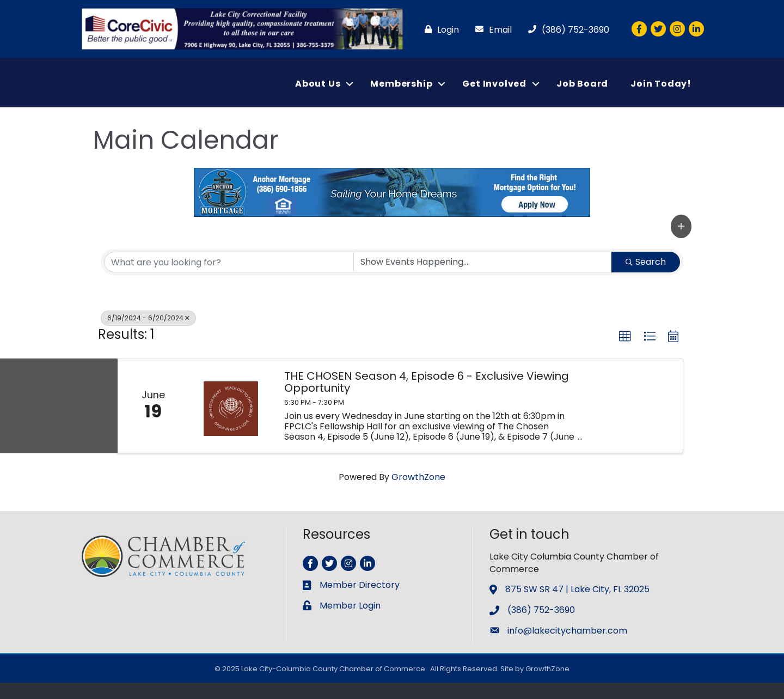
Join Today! (661, 92)
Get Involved (494, 92)
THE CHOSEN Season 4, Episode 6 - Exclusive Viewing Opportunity (427, 398)
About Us (318, 92)
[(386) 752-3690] (566, 30)
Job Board (582, 92)
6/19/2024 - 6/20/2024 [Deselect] (148, 334)
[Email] (491, 30)
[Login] (439, 30)
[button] (681, 242)
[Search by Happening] (483, 278)
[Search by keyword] (229, 278)
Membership (401, 92)
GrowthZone (418, 493)
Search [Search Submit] (646, 278)
